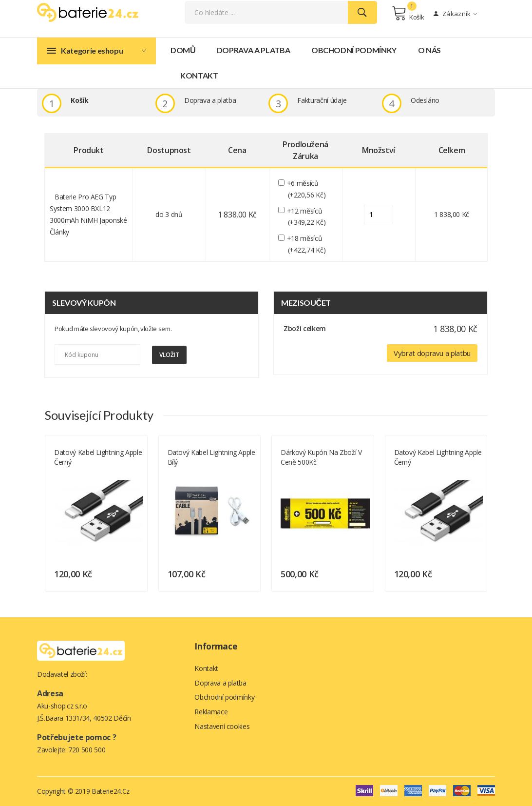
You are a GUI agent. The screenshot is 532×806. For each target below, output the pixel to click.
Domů (183, 50)
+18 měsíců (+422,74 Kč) (307, 245)
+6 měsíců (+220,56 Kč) (307, 189)
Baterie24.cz (111, 791)
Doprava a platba (253, 50)
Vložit (169, 355)
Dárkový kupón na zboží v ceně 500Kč (321, 457)
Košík (408, 14)
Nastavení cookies (222, 727)
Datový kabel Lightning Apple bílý (211, 457)
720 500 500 (87, 750)
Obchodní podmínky (354, 50)
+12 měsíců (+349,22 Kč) (307, 217)
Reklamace (211, 712)
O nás (429, 50)
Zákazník (455, 14)
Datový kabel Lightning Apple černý (98, 457)
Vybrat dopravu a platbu (432, 354)
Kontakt (199, 76)
